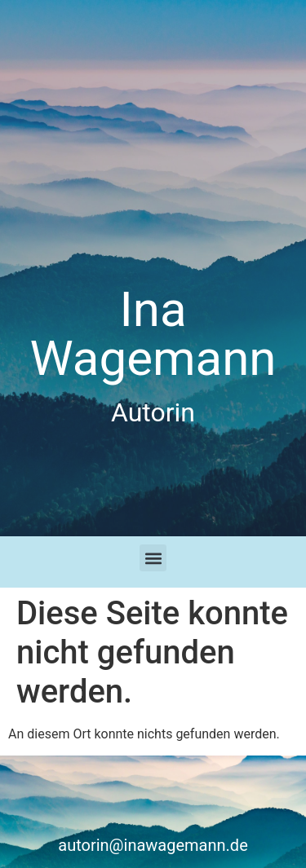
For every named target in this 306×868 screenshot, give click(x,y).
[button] (153, 558)
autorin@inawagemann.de (153, 845)
